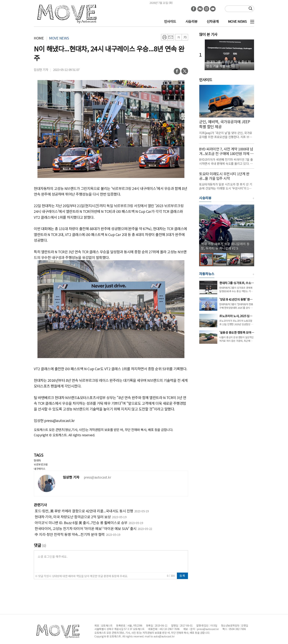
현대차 (37, 460)
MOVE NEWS (237, 21)
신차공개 (213, 21)
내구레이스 (40, 469)
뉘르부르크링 (41, 464)
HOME (39, 38)
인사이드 (170, 21)
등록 (182, 576)
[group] (227, 228)
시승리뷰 (191, 21)
